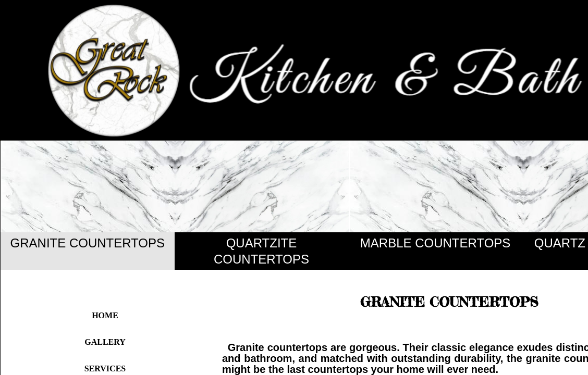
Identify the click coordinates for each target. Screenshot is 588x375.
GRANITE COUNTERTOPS (88, 243)
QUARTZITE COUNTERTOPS (261, 251)
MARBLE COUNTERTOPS (436, 243)
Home (105, 315)
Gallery (105, 342)
